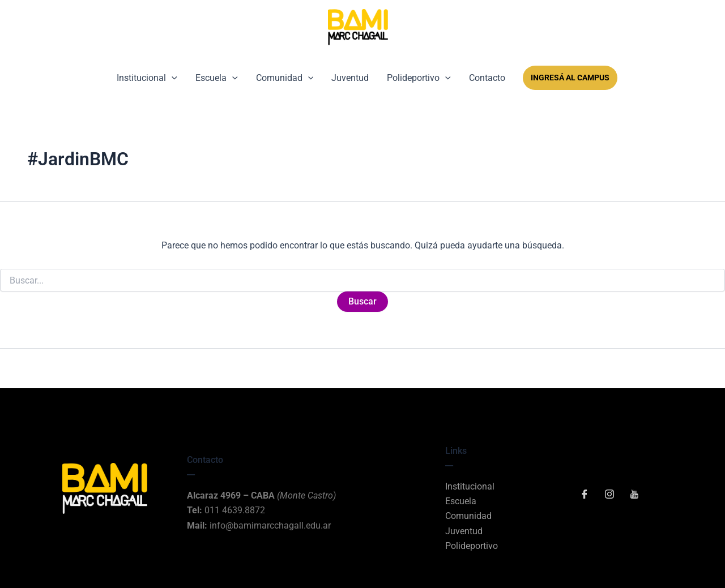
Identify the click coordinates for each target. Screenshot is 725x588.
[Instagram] (609, 495)
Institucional (147, 78)
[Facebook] (585, 495)
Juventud (350, 78)
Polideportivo (419, 78)
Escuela (217, 78)
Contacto (487, 78)
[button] (172, 78)
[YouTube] (634, 495)
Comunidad (285, 78)
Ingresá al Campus (570, 78)
